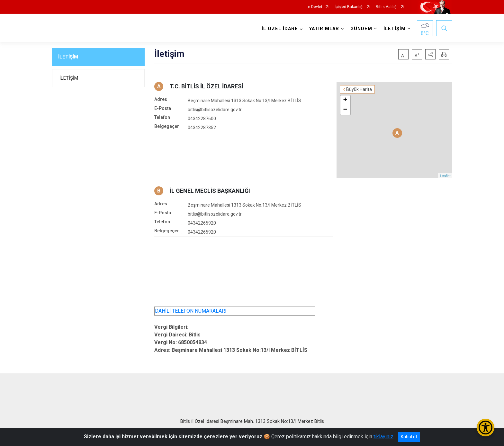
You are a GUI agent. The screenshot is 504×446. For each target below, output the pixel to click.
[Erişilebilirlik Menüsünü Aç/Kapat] (486, 428)
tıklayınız (383, 437)
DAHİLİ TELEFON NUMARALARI (191, 311)
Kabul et (409, 437)
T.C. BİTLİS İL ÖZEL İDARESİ (207, 86)
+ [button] (345, 100)
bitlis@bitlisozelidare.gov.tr (215, 110)
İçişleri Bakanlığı (349, 7)
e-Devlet (315, 7)
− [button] (345, 110)
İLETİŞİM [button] (395, 29)
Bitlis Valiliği (387, 7)
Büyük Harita (359, 89)
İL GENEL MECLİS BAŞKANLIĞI (210, 191)
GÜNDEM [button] (361, 29)
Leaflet (445, 176)
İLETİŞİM (68, 57)
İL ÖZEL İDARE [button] (280, 29)
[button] (430, 54)
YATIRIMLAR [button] (324, 29)
